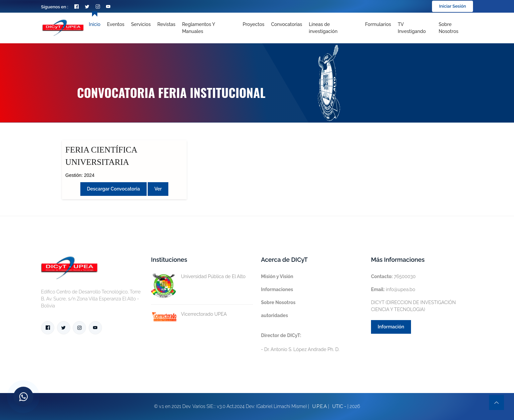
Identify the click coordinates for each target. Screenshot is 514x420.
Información (391, 327)
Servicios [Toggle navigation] (141, 24)
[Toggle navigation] (333, 28)
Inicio (95, 24)
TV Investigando (412, 28)
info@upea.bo (393, 289)
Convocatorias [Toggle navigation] (286, 24)
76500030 (393, 276)
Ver (158, 189)
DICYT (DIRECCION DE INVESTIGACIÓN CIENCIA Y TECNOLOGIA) (413, 306)
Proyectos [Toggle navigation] (253, 24)
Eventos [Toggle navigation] (116, 24)
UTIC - (339, 406)
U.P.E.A (320, 406)
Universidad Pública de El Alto (198, 277)
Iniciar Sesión (452, 6)
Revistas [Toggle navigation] (166, 24)
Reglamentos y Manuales (198, 28)
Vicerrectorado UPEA (189, 314)
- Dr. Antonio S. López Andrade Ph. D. (300, 342)
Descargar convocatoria (113, 189)
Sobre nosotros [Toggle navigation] (448, 28)
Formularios (378, 24)
